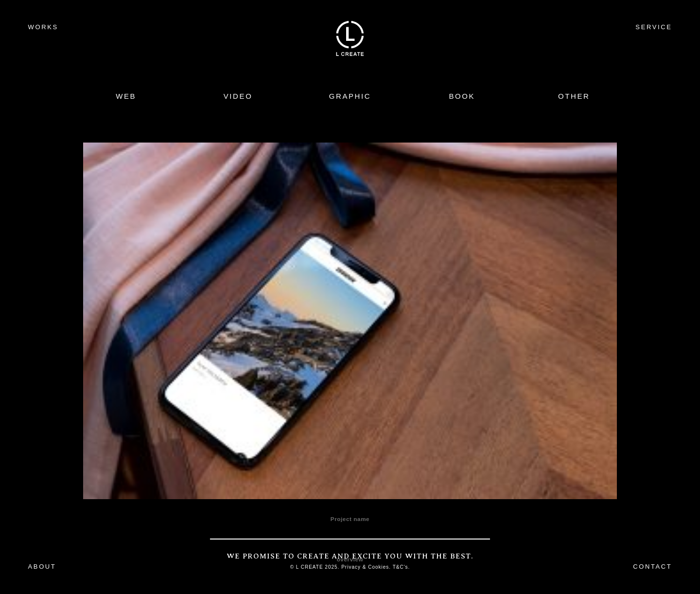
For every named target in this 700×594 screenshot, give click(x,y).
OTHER (574, 96)
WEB (126, 96)
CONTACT (652, 567)
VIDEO (238, 96)
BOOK (462, 96)
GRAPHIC (350, 96)
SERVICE (654, 27)
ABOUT (42, 567)
